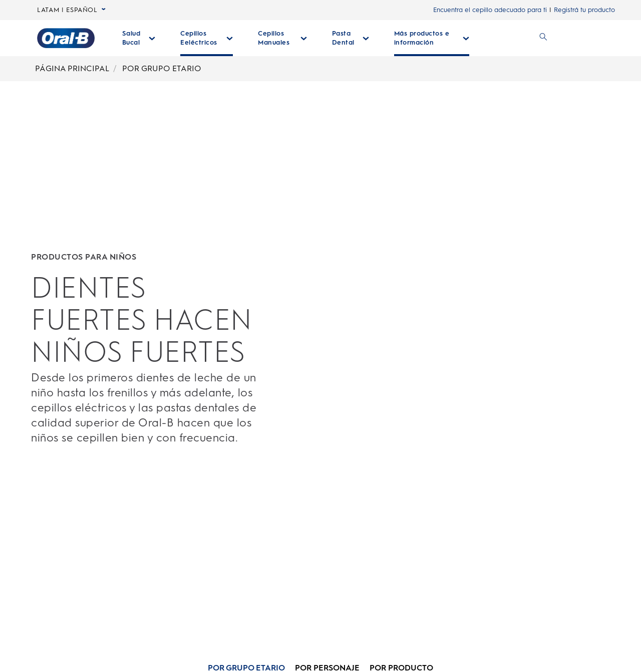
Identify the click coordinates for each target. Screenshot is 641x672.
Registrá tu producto (584, 10)
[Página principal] (66, 38)
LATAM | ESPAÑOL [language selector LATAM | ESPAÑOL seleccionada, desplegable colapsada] (71, 10)
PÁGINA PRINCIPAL (72, 68)
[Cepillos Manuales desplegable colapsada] (282, 38)
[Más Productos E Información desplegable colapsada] (432, 38)
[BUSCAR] (543, 38)
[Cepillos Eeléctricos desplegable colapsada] (207, 38)
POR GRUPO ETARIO (162, 68)
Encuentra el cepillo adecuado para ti (490, 10)
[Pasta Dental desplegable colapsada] (351, 38)
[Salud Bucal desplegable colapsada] (139, 38)
